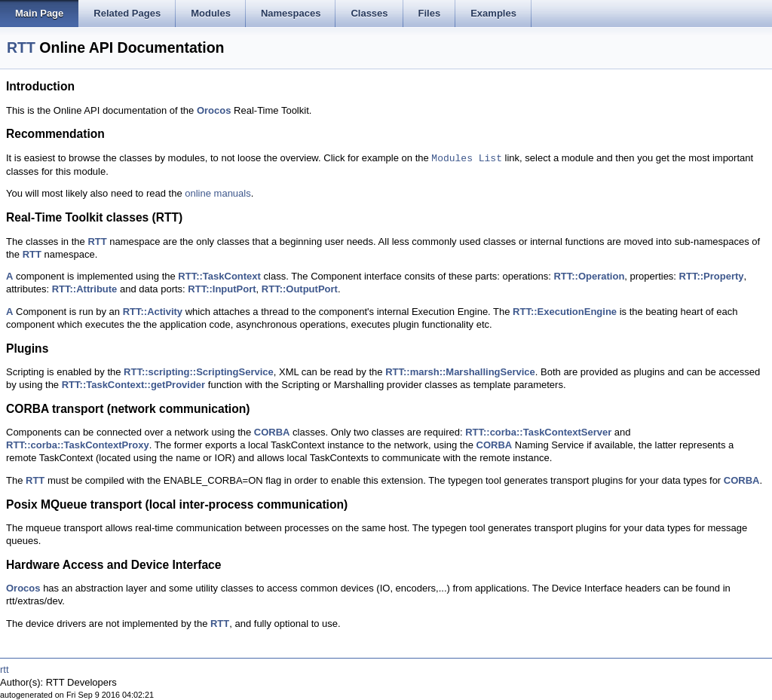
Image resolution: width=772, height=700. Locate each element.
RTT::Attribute (85, 289)
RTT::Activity (153, 312)
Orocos (214, 110)
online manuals (218, 193)
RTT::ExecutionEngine (565, 312)
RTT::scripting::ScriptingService (199, 372)
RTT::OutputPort (300, 289)
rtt (5, 669)
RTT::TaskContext (219, 276)
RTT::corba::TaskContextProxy (78, 445)
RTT (21, 47)
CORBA (272, 432)
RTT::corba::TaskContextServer (538, 432)
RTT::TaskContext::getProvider (133, 385)
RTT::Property (712, 276)
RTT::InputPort (222, 289)
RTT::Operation (589, 276)
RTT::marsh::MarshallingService (460, 372)
